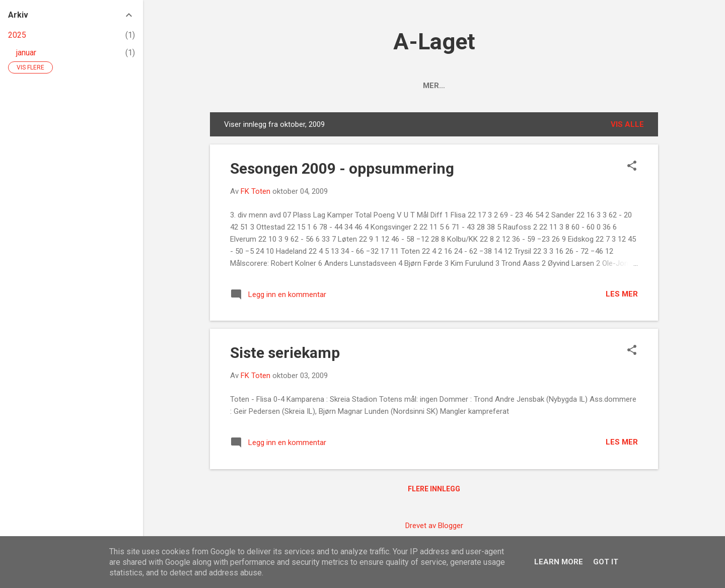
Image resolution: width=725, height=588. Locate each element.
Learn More (559, 562)
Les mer (622, 294)
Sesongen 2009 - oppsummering (342, 168)
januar (26, 53)
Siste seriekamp (285, 353)
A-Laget (434, 42)
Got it (606, 562)
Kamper (463, 86)
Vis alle (627, 124)
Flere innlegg (434, 489)
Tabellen (410, 86)
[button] (632, 167)
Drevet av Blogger (434, 526)
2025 (17, 35)
